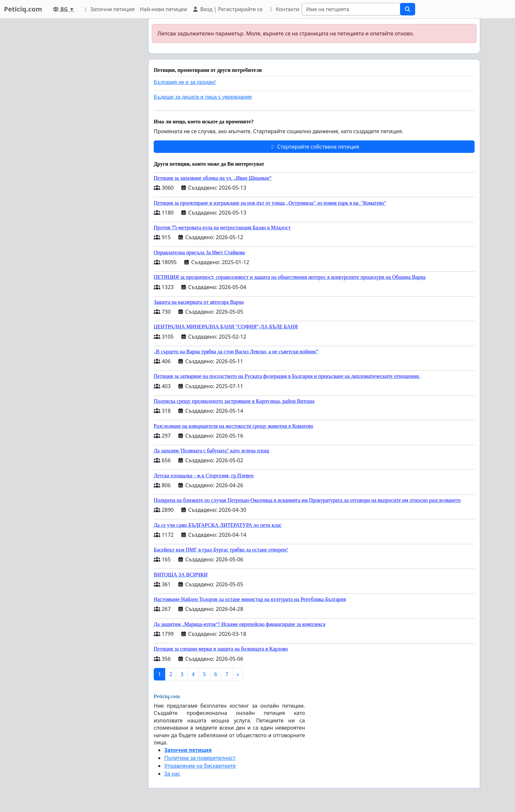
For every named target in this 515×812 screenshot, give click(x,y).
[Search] (351, 9)
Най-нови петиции (164, 9)
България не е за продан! (185, 82)
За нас (172, 774)
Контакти (283, 9)
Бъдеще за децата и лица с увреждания (203, 97)
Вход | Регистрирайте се (227, 9)
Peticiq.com (23, 9)
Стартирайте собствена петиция (314, 147)
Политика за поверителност (200, 758)
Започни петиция (108, 9)
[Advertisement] (84, 117)
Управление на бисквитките (200, 766)
